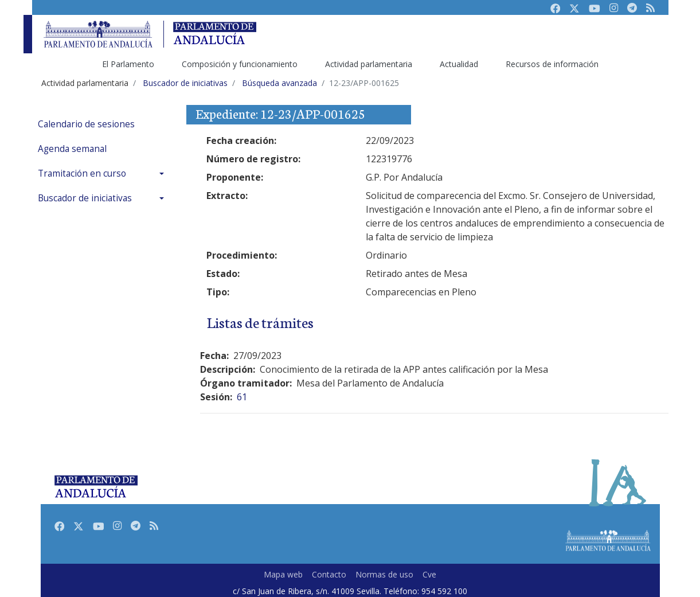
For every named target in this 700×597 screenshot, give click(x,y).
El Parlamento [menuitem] (128, 64)
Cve (429, 574)
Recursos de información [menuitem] (552, 64)
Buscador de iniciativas (85, 198)
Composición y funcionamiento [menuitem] (240, 64)
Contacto (329, 574)
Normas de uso (384, 574)
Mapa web (283, 574)
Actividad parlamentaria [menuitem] (369, 64)
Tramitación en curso (82, 173)
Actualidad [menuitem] (459, 64)
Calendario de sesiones (86, 124)
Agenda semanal (72, 149)
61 (242, 397)
